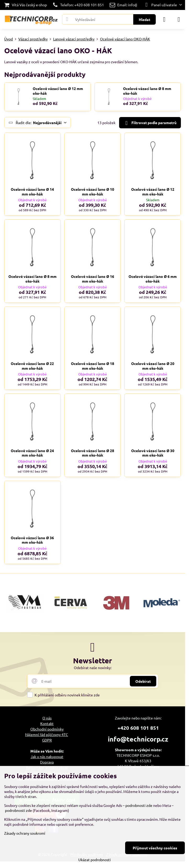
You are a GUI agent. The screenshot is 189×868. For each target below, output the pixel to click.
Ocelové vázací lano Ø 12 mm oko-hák (58, 91)
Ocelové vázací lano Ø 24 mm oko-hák (32, 453)
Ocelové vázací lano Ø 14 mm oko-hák (32, 192)
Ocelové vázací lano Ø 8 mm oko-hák (147, 91)
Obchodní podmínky (47, 729)
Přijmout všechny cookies (155, 848)
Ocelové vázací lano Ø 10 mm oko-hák (93, 192)
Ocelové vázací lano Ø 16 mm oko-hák (93, 279)
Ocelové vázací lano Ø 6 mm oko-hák (153, 279)
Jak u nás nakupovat (47, 756)
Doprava (47, 762)
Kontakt (47, 723)
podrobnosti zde (139, 805)
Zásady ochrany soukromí (25, 833)
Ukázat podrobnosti (94, 860)
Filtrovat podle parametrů (150, 123)
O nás (47, 718)
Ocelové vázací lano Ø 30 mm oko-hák (153, 453)
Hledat (144, 19)
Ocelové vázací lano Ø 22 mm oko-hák (32, 366)
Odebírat (143, 681)
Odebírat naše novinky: (93, 668)
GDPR (47, 740)
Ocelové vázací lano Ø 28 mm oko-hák (93, 453)
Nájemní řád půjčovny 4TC (47, 734)
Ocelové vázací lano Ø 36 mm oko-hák (32, 540)
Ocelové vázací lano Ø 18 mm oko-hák (93, 366)
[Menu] (179, 19)
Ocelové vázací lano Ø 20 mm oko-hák (153, 366)
